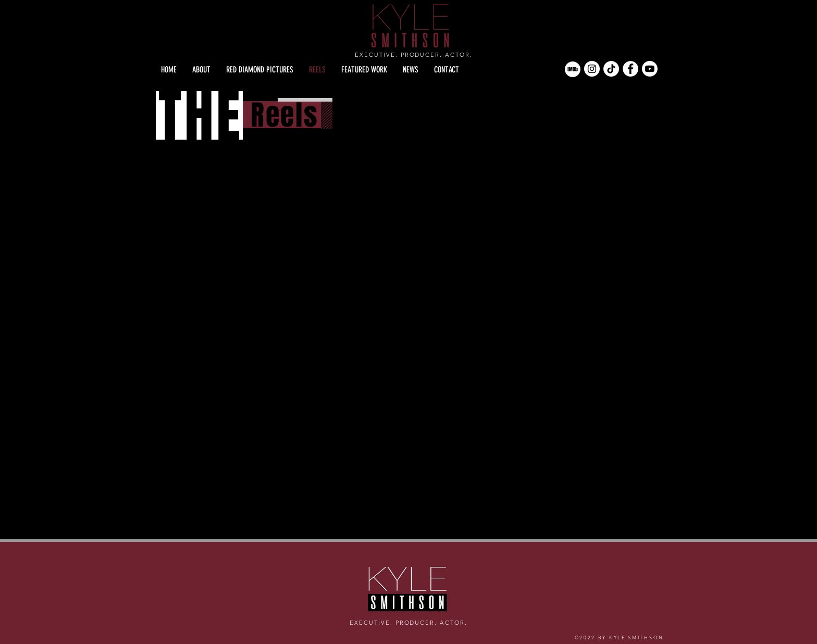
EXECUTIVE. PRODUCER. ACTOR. (414, 55)
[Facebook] (630, 69)
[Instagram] (592, 69)
